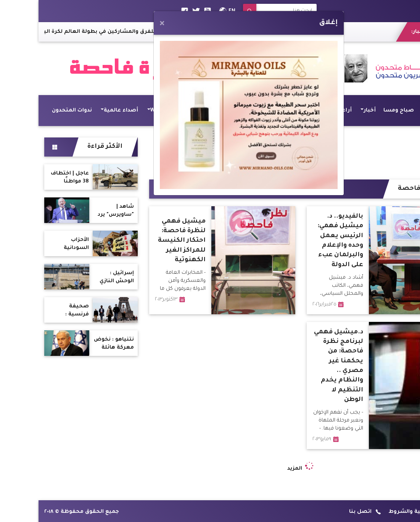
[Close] (124, 24)
